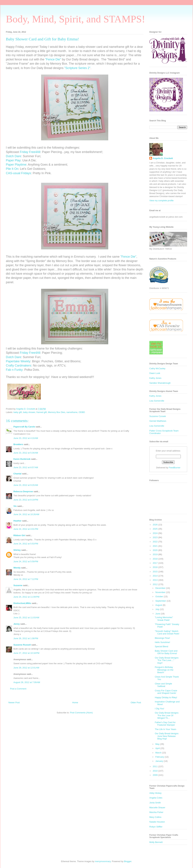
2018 (155, 559)
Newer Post (14, 702)
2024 (155, 533)
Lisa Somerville (157, 401)
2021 (155, 546)
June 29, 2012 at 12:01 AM (26, 668)
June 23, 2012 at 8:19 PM (26, 500)
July (158, 609)
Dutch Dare (14, 156)
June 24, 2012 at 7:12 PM (26, 579)
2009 (155, 775)
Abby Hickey (155, 793)
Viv (15, 506)
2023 (155, 537)
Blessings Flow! (162, 638)
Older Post (136, 702)
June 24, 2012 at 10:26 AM (26, 514)
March (159, 753)
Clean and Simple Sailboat (163, 685)
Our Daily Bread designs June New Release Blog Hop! (167, 736)
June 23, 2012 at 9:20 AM (26, 485)
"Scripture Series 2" (77, 68)
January (160, 761)
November (161, 592)
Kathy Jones (155, 378)
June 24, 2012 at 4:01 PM (26, 529)
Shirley (17, 550)
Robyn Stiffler (156, 827)
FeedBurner (175, 468)
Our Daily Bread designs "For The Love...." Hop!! (167, 660)
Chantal (17, 474)
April (158, 748)
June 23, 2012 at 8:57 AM (26, 467)
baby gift (18, 412)
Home (75, 702)
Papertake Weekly (18, 361)
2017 (155, 563)
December (161, 588)
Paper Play (13, 160)
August (159, 605)
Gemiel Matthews (158, 421)
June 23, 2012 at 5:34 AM (26, 453)
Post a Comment (18, 689)
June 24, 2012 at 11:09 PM (26, 597)
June (158, 614)
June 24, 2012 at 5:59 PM (26, 561)
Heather (17, 521)
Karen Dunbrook (22, 459)
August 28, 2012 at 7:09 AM (27, 682)
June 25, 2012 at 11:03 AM (26, 618)
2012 (155, 584)
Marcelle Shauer (157, 808)
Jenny (17, 624)
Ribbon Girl (19, 535)
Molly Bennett (156, 842)
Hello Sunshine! (162, 642)
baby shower (29, 412)
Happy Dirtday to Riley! (166, 697)
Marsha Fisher (156, 812)
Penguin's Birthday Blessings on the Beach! (164, 670)
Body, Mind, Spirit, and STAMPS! (76, 19)
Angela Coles (156, 798)
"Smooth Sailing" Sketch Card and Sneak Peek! (167, 632)
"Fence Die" (53, 59)
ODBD (82, 412)
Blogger (128, 861)
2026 (155, 525)
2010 (155, 771)
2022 (155, 542)
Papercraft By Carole (24, 427)
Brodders (18, 444)
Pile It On (12, 169)
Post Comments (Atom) (81, 713)
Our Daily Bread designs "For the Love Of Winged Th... (167, 715)
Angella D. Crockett (163, 158)
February (160, 757)
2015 (155, 572)
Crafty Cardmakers (19, 366)
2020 (155, 550)
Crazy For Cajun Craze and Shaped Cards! (166, 692)
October (160, 596)
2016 (155, 567)
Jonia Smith (155, 803)
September (161, 601)
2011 (155, 766)
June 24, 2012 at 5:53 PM (26, 544)
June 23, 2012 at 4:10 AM (26, 438)
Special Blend (161, 646)
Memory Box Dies (57, 412)
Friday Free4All (30, 152)
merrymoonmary (103, 861)
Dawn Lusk (155, 373)
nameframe (72, 412)
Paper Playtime (16, 165)
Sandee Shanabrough (160, 383)
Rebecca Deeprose (23, 491)
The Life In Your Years (165, 729)
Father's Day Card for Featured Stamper (165, 724)
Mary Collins (155, 817)
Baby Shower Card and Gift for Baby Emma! (166, 652)
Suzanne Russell (22, 645)
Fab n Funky (14, 370)
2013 (155, 580)
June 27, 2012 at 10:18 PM (26, 653)
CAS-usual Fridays (18, 173)
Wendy (17, 568)
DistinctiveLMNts (22, 603)
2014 (155, 576)
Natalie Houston (157, 822)
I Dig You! (159, 709)
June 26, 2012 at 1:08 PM (26, 638)
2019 (155, 554)
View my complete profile (161, 201)
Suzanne (18, 585)
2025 (155, 529)
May (158, 744)
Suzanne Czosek (158, 416)
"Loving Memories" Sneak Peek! (164, 619)
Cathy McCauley (157, 368)
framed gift (42, 412)
